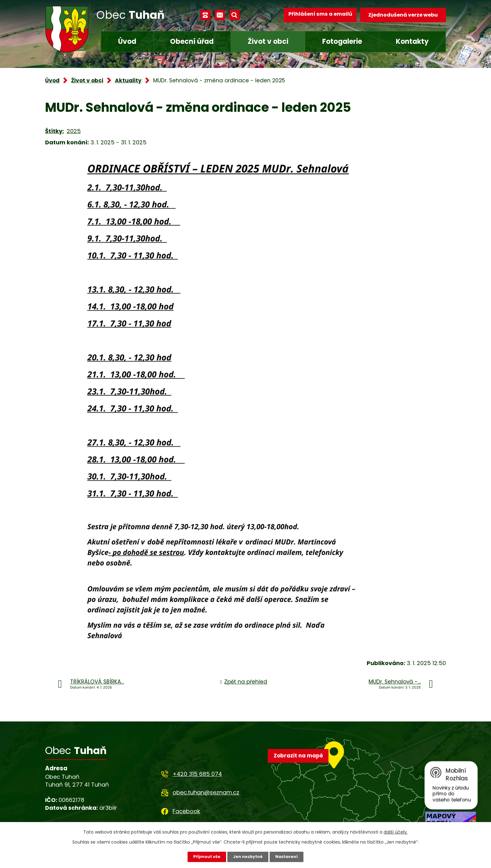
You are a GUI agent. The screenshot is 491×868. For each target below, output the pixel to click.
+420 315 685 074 (197, 774)
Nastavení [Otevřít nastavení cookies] (289, 856)
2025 (74, 131)
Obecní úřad (192, 41)
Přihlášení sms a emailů (317, 15)
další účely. (396, 831)
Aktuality (128, 80)
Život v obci (268, 41)
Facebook (186, 811)
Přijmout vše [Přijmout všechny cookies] (204, 856)
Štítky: (54, 131)
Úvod (127, 41)
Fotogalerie (342, 41)
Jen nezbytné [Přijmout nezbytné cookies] (248, 856)
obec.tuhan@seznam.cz (206, 792)
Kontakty (412, 41)
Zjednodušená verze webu (403, 15)
